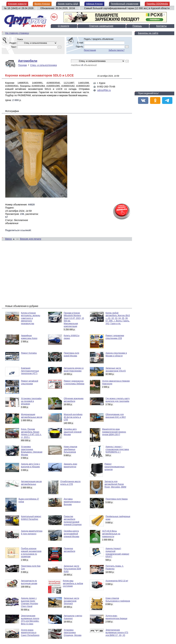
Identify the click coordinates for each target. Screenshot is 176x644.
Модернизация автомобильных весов (32, 416)
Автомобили (28, 61)
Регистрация (90, 50)
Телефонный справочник (125, 4)
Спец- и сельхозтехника (43, 65)
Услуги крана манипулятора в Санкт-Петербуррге (30, 633)
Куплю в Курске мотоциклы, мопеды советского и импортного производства (31, 318)
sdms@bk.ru (104, 90)
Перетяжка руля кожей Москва (71, 354)
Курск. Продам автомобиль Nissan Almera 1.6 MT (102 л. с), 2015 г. (31, 433)
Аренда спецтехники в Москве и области (116, 354)
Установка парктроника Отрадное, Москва (73, 633)
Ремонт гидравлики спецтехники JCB (115, 337)
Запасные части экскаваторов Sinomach (71, 601)
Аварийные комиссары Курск (29, 337)
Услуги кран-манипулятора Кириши (116, 617)
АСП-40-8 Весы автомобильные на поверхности (111, 534)
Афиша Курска (94, 4)
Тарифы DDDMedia (157, 4)
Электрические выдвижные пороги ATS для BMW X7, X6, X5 (117, 633)
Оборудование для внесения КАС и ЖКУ (116, 416)
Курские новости (17, 4)
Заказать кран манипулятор (70, 465)
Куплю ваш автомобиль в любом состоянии (73, 583)
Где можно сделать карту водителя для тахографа (118, 400)
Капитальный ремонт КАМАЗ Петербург (31, 518)
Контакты (161, 26)
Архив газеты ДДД (68, 4)
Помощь (137, 26)
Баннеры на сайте (148, 33)
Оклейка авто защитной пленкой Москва (73, 432)
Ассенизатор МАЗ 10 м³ (117, 581)
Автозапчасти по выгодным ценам (29, 582)
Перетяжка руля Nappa (117, 499)
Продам (22, 65)
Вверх (9, 239)
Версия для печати (31, 239)
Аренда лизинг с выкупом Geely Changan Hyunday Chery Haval (29, 602)
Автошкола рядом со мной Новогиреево (74, 369)
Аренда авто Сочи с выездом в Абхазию (31, 465)
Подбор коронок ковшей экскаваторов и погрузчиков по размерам (31, 553)
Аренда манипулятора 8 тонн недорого (32, 532)
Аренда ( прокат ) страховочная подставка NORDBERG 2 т (117, 449)
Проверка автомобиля (70, 550)
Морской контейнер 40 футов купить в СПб (73, 417)
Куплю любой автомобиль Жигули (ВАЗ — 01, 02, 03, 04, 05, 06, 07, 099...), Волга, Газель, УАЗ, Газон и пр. (118, 318)
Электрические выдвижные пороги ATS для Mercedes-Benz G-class (30, 620)
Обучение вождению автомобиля (74, 400)
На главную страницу (17, 33)
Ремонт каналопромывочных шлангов (114, 467)
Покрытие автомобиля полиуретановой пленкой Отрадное (73, 520)
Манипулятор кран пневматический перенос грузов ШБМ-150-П (114, 432)
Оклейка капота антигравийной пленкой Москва (71, 534)
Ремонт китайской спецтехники (30, 382)
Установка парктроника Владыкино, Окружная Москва (32, 451)
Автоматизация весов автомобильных (31, 483)
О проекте (63, 26)
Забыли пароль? (116, 50)
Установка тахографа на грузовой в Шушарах (31, 401)
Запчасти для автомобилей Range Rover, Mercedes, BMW (115, 484)
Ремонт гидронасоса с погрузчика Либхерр (74, 382)
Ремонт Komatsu (29, 353)
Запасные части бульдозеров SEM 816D (72, 569)
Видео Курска (42, 4)
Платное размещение (101, 26)
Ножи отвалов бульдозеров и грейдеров (118, 600)
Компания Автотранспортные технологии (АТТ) (30, 371)
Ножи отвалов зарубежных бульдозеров (70, 449)
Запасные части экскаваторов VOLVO (116, 369)
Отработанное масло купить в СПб (70, 483)
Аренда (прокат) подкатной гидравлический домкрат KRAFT (117, 553)
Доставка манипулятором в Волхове (72, 502)
